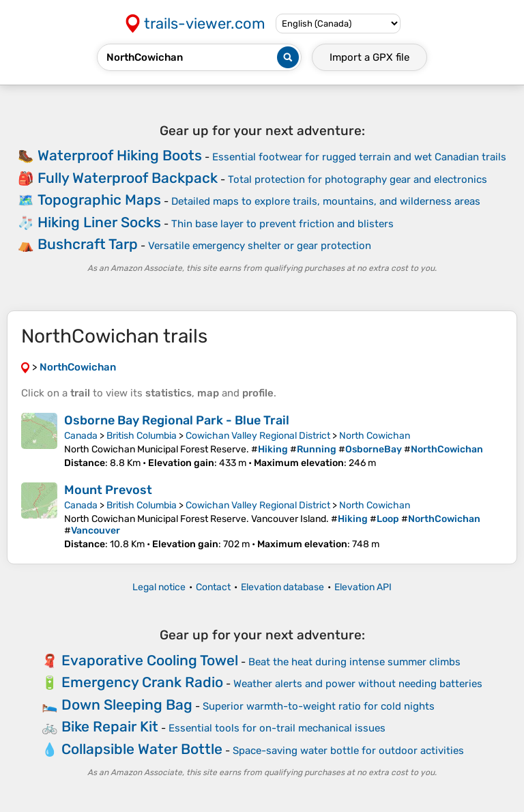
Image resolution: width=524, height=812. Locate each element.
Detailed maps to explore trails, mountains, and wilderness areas (326, 201)
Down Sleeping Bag (127, 705)
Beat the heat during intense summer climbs (354, 662)
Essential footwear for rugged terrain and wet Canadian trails (359, 157)
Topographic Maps (99, 200)
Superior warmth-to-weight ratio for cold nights (319, 706)
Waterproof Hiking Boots (120, 155)
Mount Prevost (108, 490)
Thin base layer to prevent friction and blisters (282, 224)
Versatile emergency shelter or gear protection (260, 246)
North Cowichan (375, 436)
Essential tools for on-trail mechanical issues (277, 728)
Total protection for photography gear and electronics (358, 179)
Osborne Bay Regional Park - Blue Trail (177, 420)
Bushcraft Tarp (88, 244)
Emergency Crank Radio (142, 682)
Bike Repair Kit (110, 726)
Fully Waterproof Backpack (128, 178)
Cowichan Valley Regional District (258, 436)
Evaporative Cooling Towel (150, 660)
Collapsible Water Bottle (142, 749)
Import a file (369, 57)
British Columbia (142, 436)
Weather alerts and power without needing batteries (358, 684)
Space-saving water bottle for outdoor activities (348, 751)
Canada (81, 436)
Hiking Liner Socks (99, 222)
